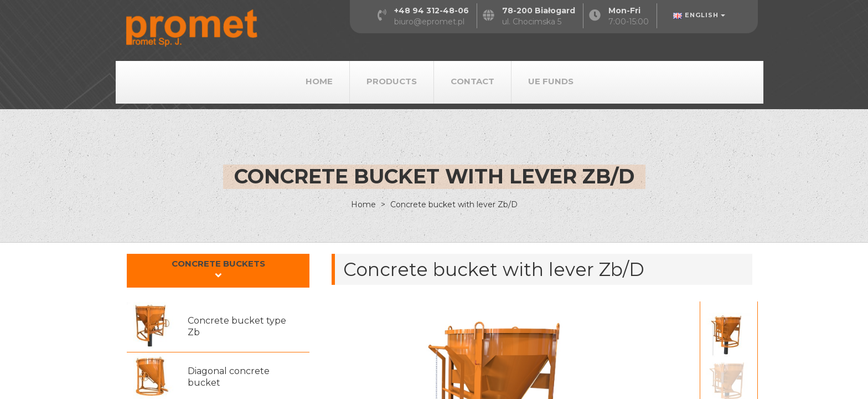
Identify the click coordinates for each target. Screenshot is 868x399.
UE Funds (551, 81)
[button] (218, 271)
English (699, 15)
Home (319, 81)
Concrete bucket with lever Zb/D (453, 204)
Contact (472, 81)
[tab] (218, 271)
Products (392, 81)
